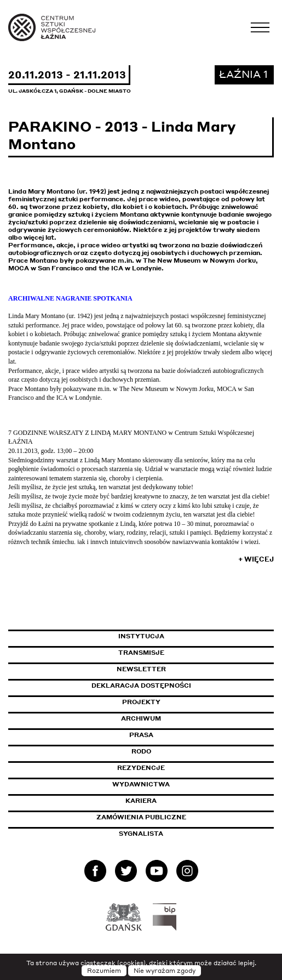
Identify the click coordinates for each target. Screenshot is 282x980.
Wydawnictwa (141, 784)
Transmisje (188, 653)
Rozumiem (104, 971)
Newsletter (141, 669)
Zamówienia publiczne (166, 817)
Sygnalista (141, 834)
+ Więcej (256, 559)
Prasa (141, 735)
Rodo (141, 751)
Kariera (141, 801)
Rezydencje (141, 768)
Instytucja (141, 636)
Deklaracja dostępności (141, 686)
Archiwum (141, 718)
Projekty (141, 702)
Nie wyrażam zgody (165, 971)
